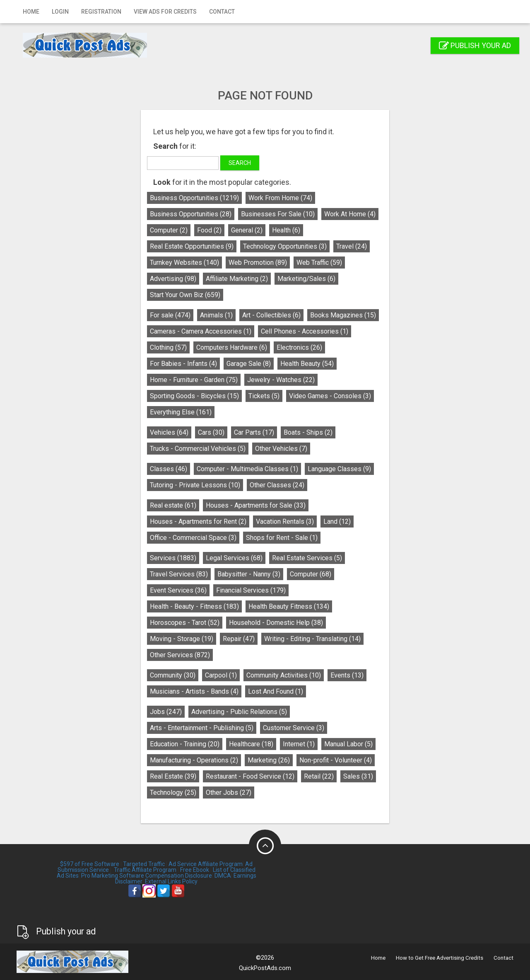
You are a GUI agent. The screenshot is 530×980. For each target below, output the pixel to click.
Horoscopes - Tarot (185, 623)
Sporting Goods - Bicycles (194, 396)
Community (173, 675)
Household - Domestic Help (276, 623)
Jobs (166, 712)
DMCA (223, 876)
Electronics (299, 347)
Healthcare (251, 744)
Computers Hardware (232, 347)
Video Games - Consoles (330, 396)
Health (286, 230)
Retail (319, 776)
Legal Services (234, 558)
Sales (358, 776)
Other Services (180, 655)
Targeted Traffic (144, 864)
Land (337, 521)
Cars (211, 432)
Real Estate (173, 776)
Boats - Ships (308, 432)
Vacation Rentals (285, 521)
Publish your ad (475, 45)
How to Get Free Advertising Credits (440, 958)
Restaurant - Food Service (250, 776)
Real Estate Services (307, 558)
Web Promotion (258, 263)
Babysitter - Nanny (249, 574)
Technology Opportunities (285, 246)
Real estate (173, 505)
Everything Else (181, 412)
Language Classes (339, 469)
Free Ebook (195, 870)
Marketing (269, 760)
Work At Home (350, 214)
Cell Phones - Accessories (305, 331)
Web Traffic (319, 263)
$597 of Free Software (90, 864)
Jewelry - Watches (281, 380)
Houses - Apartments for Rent (198, 521)
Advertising (173, 279)
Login (60, 12)
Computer (169, 230)
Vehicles (169, 432)
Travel (352, 246)
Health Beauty (307, 364)
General (247, 230)
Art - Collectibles (271, 315)
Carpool (221, 675)
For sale (170, 315)
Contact (222, 12)
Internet (299, 744)
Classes (169, 469)
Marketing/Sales (306, 279)
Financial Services (251, 590)
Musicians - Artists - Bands (194, 691)
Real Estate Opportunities (192, 246)
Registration (101, 12)
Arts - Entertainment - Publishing (202, 728)
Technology (173, 792)
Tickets (264, 396)
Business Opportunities (194, 198)
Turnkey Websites (184, 263)
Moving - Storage (182, 639)
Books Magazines (343, 315)
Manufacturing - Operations (194, 760)
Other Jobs (229, 792)
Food (209, 230)
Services (173, 558)
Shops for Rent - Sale (282, 538)
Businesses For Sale (278, 214)
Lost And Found (276, 691)
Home (31, 12)
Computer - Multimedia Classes (247, 469)
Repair (239, 639)
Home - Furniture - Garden (194, 380)
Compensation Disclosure (179, 876)
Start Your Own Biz (185, 295)
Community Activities (284, 675)
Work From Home (280, 198)
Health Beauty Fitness (289, 606)
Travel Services (179, 574)
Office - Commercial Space (193, 538)
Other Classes (277, 485)
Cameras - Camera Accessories (201, 331)
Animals (216, 315)
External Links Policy (171, 881)
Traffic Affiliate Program (145, 870)
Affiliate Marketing (237, 279)
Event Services (178, 590)
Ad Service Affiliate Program (206, 864)
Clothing (168, 347)
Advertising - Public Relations (239, 712)
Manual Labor (348, 744)
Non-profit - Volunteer (336, 760)
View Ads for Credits (165, 12)
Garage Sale (249, 364)
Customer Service (294, 728)
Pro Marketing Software (113, 876)
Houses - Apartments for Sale (256, 505)
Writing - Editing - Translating (312, 639)
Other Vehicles (281, 449)
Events (347, 675)
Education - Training (185, 744)
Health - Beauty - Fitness (194, 606)
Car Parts (254, 432)
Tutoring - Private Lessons (195, 485)
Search (240, 163)
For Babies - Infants (183, 364)
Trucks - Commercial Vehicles (198, 449)
